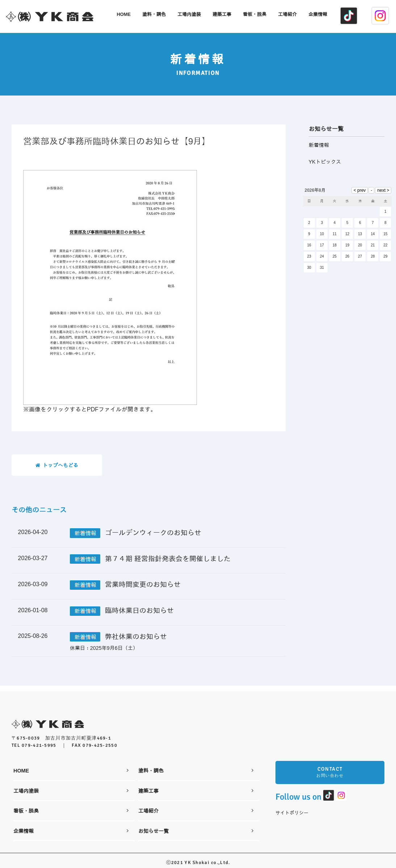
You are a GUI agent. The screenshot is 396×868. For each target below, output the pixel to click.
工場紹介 (196, 806)
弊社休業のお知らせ (136, 638)
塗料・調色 (196, 766)
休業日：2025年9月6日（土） (104, 649)
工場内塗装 (71, 786)
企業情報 (71, 826)
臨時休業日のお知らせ (139, 612)
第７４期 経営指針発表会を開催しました (168, 560)
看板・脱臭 (71, 806)
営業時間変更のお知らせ (143, 586)
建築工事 (196, 786)
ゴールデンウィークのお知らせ (153, 534)
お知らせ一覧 (196, 826)
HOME (71, 766)
